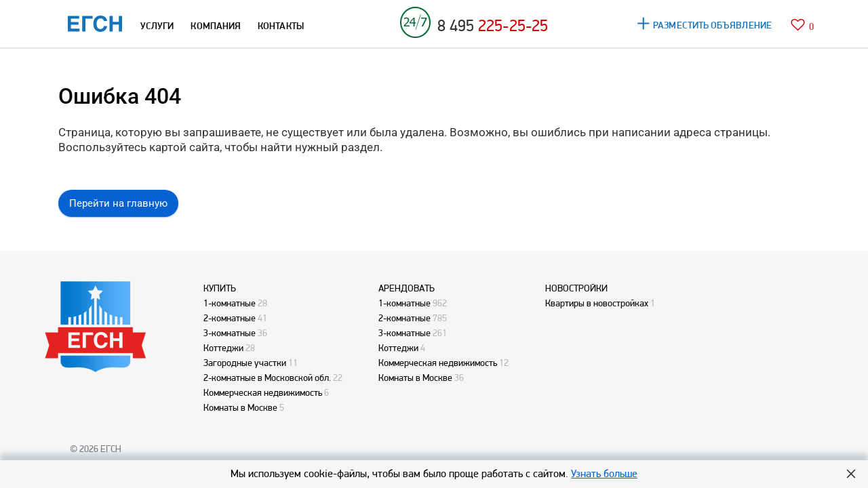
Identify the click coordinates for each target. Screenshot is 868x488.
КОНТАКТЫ (281, 26)
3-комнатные (230, 333)
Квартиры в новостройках (597, 303)
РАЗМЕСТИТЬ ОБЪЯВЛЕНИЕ (712, 25)
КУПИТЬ (220, 288)
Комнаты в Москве (240, 407)
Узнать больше (604, 473)
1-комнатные (230, 303)
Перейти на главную (118, 203)
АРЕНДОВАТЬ (407, 288)
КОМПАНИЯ (216, 26)
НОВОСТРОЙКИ (576, 288)
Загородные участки (245, 363)
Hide (851, 474)
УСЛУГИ (157, 26)
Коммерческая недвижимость (263, 392)
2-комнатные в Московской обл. (267, 378)
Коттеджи (223, 348)
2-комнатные (230, 318)
